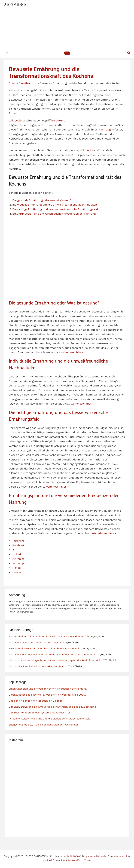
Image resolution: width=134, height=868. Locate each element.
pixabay (46, 860)
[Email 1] (10, 5)
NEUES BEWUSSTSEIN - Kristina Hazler (75, 30)
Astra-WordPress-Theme (79, 860)
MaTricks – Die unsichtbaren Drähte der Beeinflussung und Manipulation (53, 659)
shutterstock (121, 856)
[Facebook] (16, 5)
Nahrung (105, 134)
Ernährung (58, 125)
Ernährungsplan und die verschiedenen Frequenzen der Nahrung (54, 218)
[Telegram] (32, 5)
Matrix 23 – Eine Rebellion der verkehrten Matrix (38, 671)
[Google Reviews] (38, 5)
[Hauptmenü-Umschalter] (7, 57)
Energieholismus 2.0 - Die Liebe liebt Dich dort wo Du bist (43, 729)
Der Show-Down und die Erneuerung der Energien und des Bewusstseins (52, 711)
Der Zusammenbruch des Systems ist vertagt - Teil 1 (40, 717)
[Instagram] (27, 5)
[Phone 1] (5, 5)
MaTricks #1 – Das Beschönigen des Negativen (36, 647)
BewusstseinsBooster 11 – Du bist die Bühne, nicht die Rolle (45, 653)
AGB (70, 856)
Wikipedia (15, 125)
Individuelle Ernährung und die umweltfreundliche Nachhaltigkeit (55, 209)
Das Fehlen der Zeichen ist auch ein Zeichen (36, 705)
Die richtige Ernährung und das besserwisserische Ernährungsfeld (55, 214)
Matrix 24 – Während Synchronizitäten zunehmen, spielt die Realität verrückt (55, 665)
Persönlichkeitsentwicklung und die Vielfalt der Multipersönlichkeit (49, 723)
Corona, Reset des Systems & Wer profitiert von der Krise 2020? (48, 699)
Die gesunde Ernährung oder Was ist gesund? (42, 205)
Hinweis (102, 856)
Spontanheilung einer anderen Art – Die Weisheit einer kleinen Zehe (50, 641)
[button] (67, 57)
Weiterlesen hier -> (73, 357)
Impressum (90, 856)
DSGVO (78, 856)
